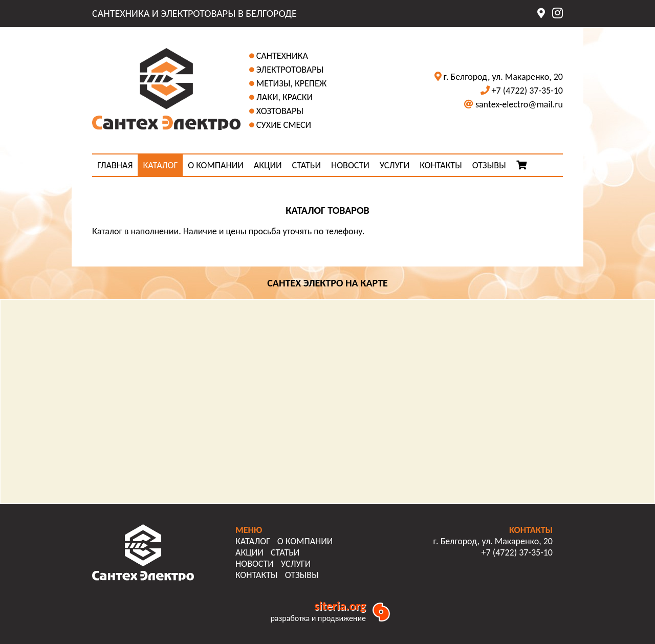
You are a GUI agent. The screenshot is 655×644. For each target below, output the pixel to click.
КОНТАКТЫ (441, 165)
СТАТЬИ (307, 165)
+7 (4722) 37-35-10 (527, 91)
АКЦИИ (268, 165)
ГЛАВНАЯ (115, 165)
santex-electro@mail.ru (519, 104)
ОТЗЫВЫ (489, 165)
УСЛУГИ (395, 165)
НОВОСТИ (350, 165)
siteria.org (340, 606)
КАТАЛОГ (160, 165)
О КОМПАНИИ (216, 165)
